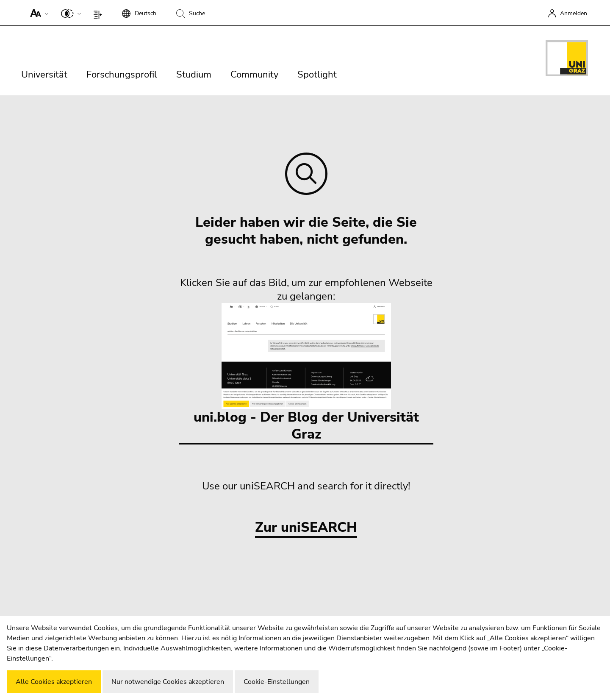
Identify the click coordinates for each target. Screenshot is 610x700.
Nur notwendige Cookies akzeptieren (168, 682)
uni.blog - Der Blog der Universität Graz (306, 373)
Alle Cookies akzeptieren (54, 682)
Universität (44, 75)
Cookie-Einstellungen (277, 682)
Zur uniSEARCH (306, 528)
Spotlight (317, 75)
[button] (37, 13)
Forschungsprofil (122, 75)
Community (254, 75)
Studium (194, 75)
